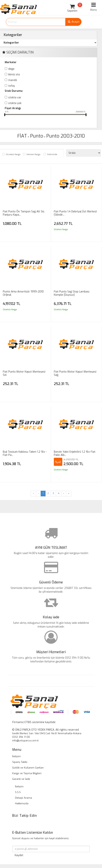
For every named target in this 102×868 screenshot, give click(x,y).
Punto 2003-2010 (66, 136)
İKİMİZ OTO (14, 75)
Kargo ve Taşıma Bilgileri (27, 773)
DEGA (11, 69)
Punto (37, 136)
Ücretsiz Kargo (13, 154)
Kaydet (19, 855)
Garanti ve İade (21, 779)
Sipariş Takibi (20, 762)
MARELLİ (13, 80)
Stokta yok (15, 103)
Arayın (73, 22)
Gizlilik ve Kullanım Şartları (28, 768)
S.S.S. (18, 792)
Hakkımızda (22, 803)
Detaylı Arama (24, 798)
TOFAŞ (12, 86)
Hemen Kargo (33, 154)
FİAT (22, 136)
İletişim (16, 756)
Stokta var (15, 98)
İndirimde (52, 154)
